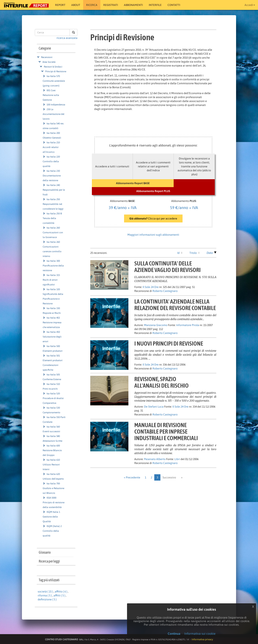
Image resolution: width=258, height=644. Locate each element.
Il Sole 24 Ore (151, 287)
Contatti (174, 5)
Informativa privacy (202, 639)
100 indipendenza (56, 105)
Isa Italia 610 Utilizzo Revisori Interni (51, 465)
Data (210, 253)
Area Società (49, 62)
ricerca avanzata (67, 38)
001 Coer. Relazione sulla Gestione (51, 95)
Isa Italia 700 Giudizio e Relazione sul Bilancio (53, 488)
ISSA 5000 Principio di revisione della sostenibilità (54, 502)
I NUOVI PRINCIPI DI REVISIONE (169, 343)
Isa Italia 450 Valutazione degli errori (52, 337)
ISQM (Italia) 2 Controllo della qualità (52, 531)
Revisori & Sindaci (53, 67)
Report (60, 5)
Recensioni (47, 57)
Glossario (45, 552)
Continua (174, 634)
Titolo (193, 253)
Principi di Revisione (56, 71)
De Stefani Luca (154, 407)
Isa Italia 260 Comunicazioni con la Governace (53, 232)
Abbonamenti (133, 5)
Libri (177, 459)
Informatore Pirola (188, 325)
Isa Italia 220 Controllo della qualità (51, 161)
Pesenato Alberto (155, 459)
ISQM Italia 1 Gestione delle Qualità (51, 517)
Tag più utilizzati (49, 580)
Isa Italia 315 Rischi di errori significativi (51, 280)
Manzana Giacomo (156, 325)
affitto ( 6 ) (61, 592)
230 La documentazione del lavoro (54, 114)
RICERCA (92, 5)
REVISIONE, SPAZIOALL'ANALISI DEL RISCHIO (161, 382)
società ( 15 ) (45, 592)
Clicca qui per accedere (153, 218)
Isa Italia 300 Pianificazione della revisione (53, 266)
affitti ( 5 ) (59, 595)
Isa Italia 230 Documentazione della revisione (52, 176)
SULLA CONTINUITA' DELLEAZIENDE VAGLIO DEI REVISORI (168, 267)
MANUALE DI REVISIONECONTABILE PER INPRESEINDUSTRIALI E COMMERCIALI (166, 431)
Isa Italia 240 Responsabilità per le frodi (54, 190)
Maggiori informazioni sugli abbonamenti (153, 235)
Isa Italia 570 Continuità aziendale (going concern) (54, 81)
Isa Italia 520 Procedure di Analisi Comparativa (53, 398)
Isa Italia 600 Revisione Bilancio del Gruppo (52, 450)
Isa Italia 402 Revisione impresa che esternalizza (52, 322)
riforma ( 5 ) (45, 595)
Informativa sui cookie (200, 634)
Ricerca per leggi (49, 561)
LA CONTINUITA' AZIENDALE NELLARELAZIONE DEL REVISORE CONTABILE (175, 305)
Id (178, 253)
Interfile (155, 5)
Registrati (111, 5)
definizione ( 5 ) (47, 599)
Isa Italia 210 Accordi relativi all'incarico (51, 147)
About (76, 5)
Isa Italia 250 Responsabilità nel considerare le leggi (53, 204)
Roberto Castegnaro (165, 291)
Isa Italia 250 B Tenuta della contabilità (52, 218)
